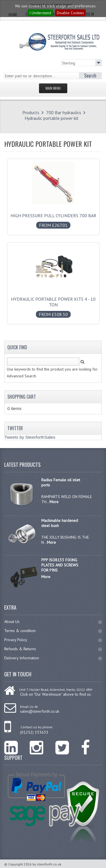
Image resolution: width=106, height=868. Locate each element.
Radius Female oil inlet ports (61, 482)
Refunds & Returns (53, 649)
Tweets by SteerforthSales (30, 437)
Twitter (15, 428)
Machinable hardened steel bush (60, 523)
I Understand (40, 13)
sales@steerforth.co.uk (40, 711)
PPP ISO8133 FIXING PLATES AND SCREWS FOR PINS (60, 565)
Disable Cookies (70, 13)
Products (31, 112)
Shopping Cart (22, 397)
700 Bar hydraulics (64, 112)
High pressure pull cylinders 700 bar (53, 217)
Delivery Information (53, 658)
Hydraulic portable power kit (52, 118)
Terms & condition (53, 631)
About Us (53, 622)
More (54, 502)
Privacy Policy (53, 640)
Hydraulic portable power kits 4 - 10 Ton (53, 304)
